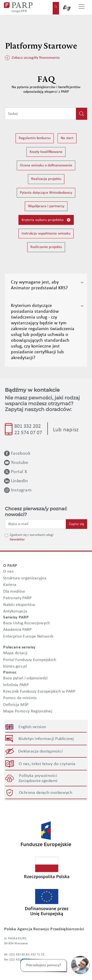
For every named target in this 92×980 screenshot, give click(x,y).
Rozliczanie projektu (46, 247)
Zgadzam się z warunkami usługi (32, 535)
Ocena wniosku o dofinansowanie (46, 165)
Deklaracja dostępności (41, 751)
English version (33, 727)
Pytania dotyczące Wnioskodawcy (46, 193)
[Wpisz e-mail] (35, 524)
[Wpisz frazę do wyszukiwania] (40, 114)
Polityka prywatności (38, 776)
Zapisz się (76, 524)
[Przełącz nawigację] (82, 7)
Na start (67, 138)
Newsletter (17, 540)
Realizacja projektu (46, 179)
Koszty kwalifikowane (46, 152)
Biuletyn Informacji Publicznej (46, 739)
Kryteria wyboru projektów (46, 220)
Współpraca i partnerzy (46, 206)
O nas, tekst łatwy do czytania (47, 764)
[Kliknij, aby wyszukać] (82, 114)
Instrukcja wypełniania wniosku (46, 234)
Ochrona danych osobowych (45, 793)
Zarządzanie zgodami (38, 781)
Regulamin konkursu (35, 138)
